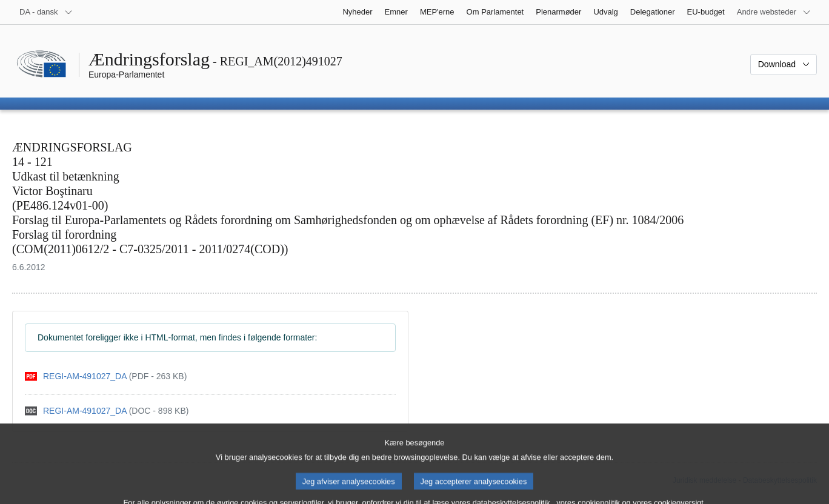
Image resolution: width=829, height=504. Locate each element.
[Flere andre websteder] (774, 12)
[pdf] (106, 376)
